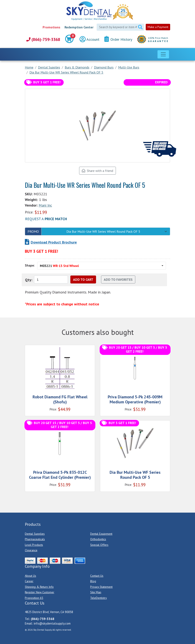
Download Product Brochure (54, 242)
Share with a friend (97, 171)
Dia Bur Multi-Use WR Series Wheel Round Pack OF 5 (103, 231)
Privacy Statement (101, 587)
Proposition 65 (34, 598)
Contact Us (97, 576)
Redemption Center (79, 27)
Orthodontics (98, 539)
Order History (118, 39)
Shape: (30, 265)
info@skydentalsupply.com (52, 623)
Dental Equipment (101, 534)
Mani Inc (45, 205)
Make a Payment (158, 27)
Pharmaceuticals (35, 539)
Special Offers (99, 545)
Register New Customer (40, 592)
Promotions (51, 27)
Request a (46, 219)
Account (89, 39)
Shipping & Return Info (39, 587)
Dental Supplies (35, 534)
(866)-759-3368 (43, 39)
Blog (93, 581)
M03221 (59, 266)
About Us (30, 576)
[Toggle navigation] (163, 54)
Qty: (29, 280)
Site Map (96, 592)
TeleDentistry (99, 598)
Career (29, 581)
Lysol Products (34, 545)
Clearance (31, 550)
